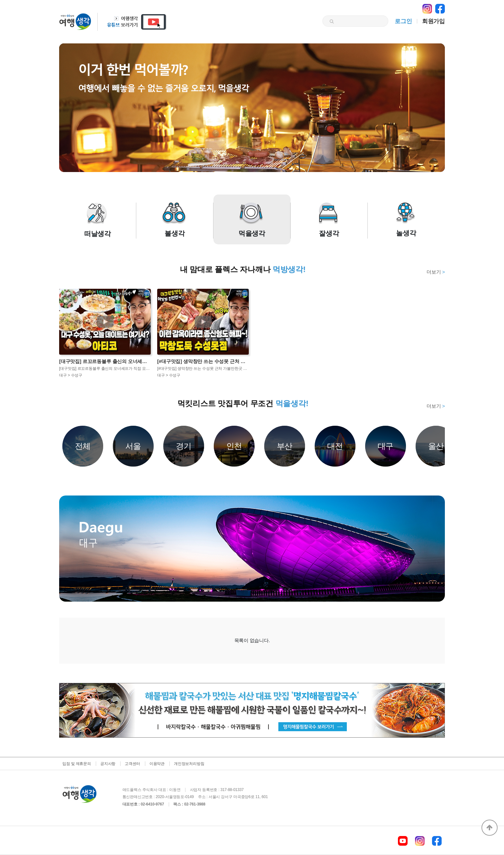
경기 (184, 446)
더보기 (436, 272)
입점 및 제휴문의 (77, 764)
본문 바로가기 (0, 0)
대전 (335, 446)
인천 (234, 446)
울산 (436, 446)
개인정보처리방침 (189, 764)
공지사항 (108, 764)
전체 (83, 446)
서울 (133, 446)
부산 (285, 446)
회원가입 (433, 21)
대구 (386, 446)
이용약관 (157, 764)
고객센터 (132, 764)
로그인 (403, 21)
